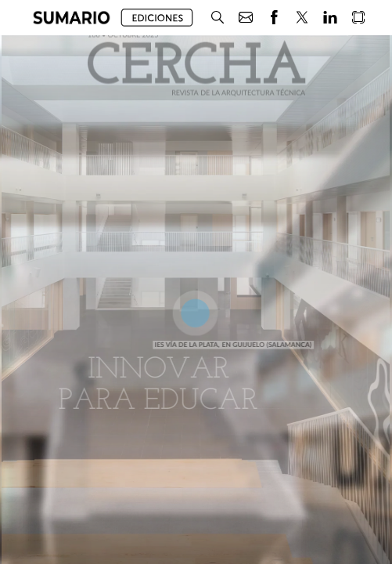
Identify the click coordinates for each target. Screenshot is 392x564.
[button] (72, 18)
